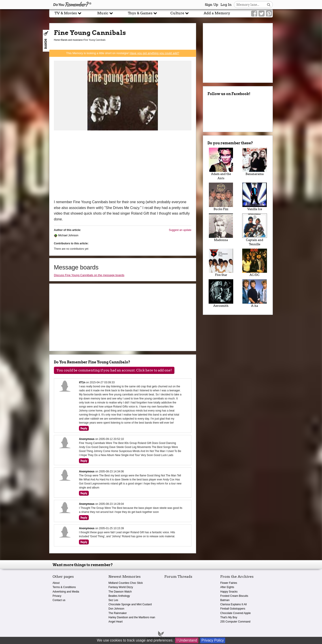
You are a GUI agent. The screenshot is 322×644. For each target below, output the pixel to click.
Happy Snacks (229, 592)
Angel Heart (115, 622)
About (56, 583)
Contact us (59, 600)
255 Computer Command (235, 622)
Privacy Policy (213, 640)
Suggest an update (180, 230)
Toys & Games (142, 13)
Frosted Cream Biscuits (234, 596)
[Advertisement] (123, 166)
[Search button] (269, 5)
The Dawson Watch (120, 592)
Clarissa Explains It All (233, 604)
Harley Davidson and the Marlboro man (132, 617)
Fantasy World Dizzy (121, 587)
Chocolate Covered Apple (235, 613)
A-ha (255, 293)
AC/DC (255, 263)
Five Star (221, 263)
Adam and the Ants (221, 164)
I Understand (187, 640)
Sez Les (113, 600)
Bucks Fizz (221, 197)
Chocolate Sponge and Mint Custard (130, 604)
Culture (180, 13)
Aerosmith (221, 293)
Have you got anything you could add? (154, 53)
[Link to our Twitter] (262, 14)
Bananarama (255, 162)
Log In (226, 5)
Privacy (57, 596)
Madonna (221, 228)
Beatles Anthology (119, 596)
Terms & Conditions (64, 587)
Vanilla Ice (255, 197)
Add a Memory (217, 13)
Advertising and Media (66, 592)
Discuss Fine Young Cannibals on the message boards (89, 275)
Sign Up (212, 5)
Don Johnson (116, 609)
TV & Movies (68, 13)
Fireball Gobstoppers (233, 609)
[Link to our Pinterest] (269, 14)
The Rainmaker (118, 613)
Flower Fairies (229, 583)
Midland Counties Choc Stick (126, 583)
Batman (225, 600)
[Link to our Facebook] (254, 14)
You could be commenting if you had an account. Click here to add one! (114, 370)
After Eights (227, 587)
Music (105, 13)
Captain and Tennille (255, 230)
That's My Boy (229, 617)
